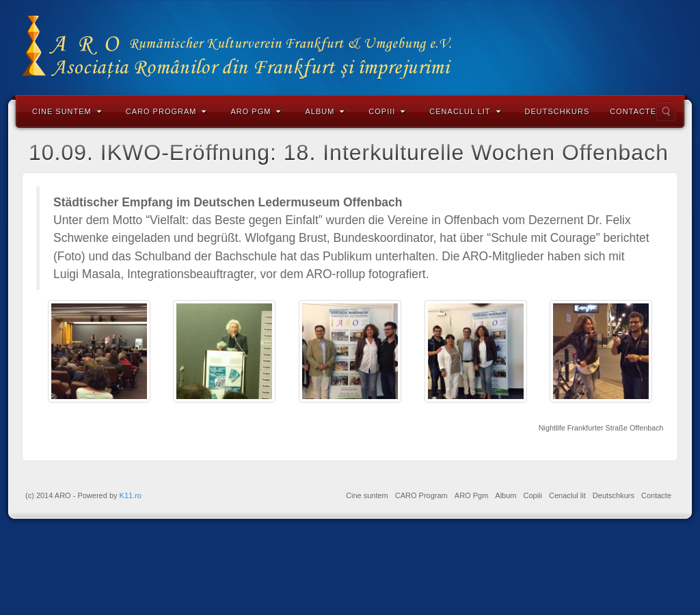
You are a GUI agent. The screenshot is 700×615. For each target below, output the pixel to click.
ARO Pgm (256, 111)
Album (325, 111)
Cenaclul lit (465, 111)
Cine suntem (67, 111)
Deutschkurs (557, 111)
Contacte (633, 111)
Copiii (387, 111)
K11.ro (131, 495)
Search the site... (666, 111)
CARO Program (166, 111)
